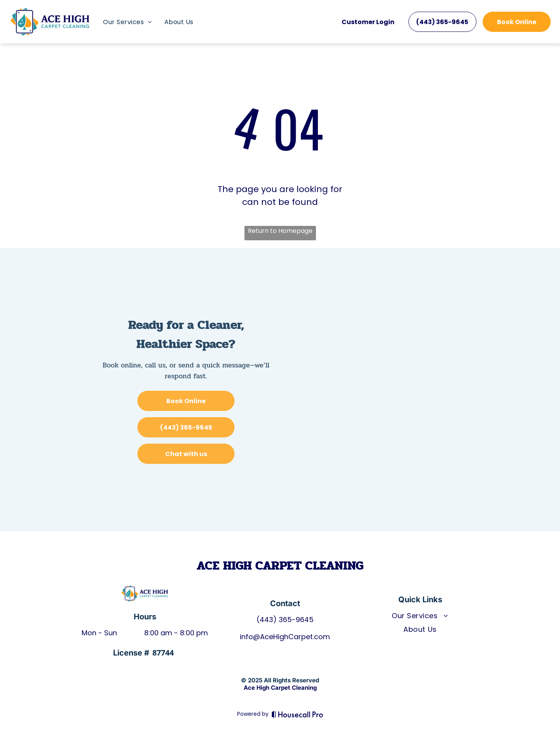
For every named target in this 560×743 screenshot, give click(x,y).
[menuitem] (127, 22)
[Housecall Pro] (297, 714)
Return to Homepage (280, 231)
